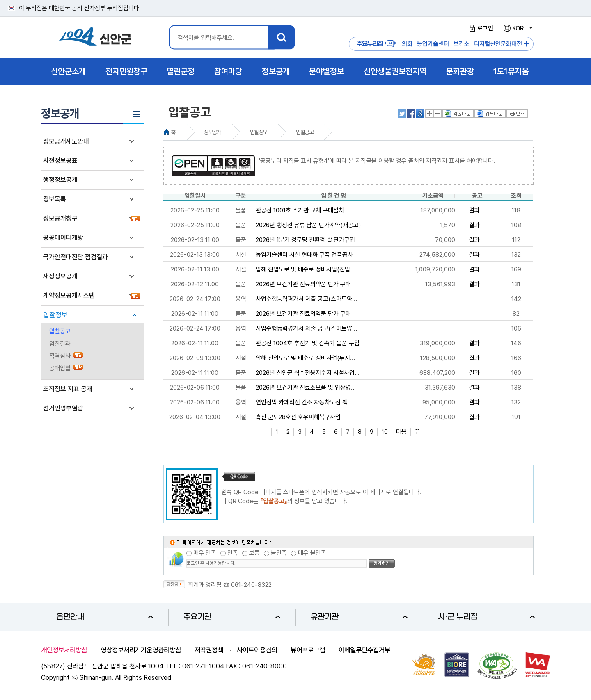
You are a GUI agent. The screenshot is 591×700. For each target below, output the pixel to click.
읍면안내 (105, 617)
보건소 (462, 44)
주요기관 (232, 617)
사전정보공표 (60, 161)
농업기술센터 (433, 44)
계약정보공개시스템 (69, 295)
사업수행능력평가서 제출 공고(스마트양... (306, 299)
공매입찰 (60, 368)
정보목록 (55, 199)
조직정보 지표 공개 (68, 389)
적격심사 (60, 356)
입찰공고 (60, 331)
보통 (254, 553)
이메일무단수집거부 (364, 650)
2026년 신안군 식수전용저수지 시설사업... (308, 373)
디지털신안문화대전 (498, 44)
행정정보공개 (60, 180)
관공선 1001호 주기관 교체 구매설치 (300, 210)
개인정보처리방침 (64, 650)
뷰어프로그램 (308, 650)
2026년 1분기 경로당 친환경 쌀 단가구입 (305, 240)
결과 (474, 210)
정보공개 (212, 132)
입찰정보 (55, 315)
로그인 (480, 28)
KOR (518, 28)
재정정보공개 (60, 276)
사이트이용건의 (257, 650)
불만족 (279, 553)
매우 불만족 (312, 553)
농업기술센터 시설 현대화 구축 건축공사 (304, 255)
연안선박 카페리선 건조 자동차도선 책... (304, 402)
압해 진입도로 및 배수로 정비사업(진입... (305, 269)
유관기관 (359, 617)
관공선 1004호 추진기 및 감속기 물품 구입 (308, 343)
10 (385, 432)
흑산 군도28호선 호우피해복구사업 (298, 417)
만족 (233, 553)
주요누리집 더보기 (526, 44)
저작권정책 (209, 650)
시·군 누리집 (487, 617)
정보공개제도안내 (66, 141)
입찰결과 (60, 344)
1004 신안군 (94, 38)
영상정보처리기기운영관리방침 (141, 650)
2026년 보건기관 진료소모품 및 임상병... (306, 388)
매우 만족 (205, 553)
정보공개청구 (60, 218)
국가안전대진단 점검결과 (76, 257)
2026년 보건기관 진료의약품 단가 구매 (303, 284)
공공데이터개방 (63, 238)
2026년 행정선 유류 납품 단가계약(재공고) (308, 225)
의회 (407, 44)
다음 (401, 432)
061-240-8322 (251, 585)
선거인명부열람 (63, 408)
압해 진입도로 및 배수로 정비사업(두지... (305, 358)
